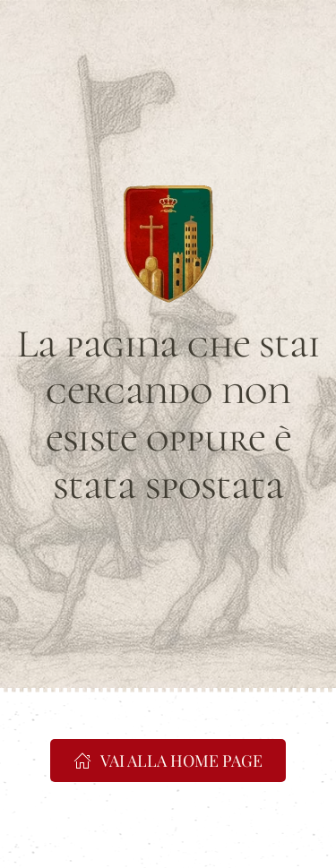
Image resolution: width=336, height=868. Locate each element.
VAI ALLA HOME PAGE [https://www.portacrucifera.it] (168, 761)
